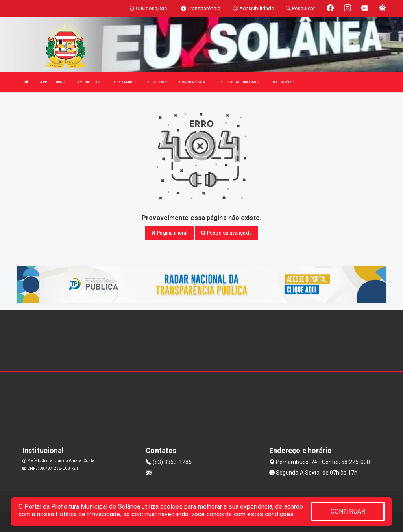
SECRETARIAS (124, 82)
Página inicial (169, 233)
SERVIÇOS (157, 82)
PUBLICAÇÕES (283, 82)
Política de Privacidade (88, 514)
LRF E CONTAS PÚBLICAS (238, 82)
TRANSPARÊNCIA (192, 82)
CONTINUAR (348, 511)
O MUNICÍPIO (88, 82)
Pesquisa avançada (226, 233)
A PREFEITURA (52, 82)
